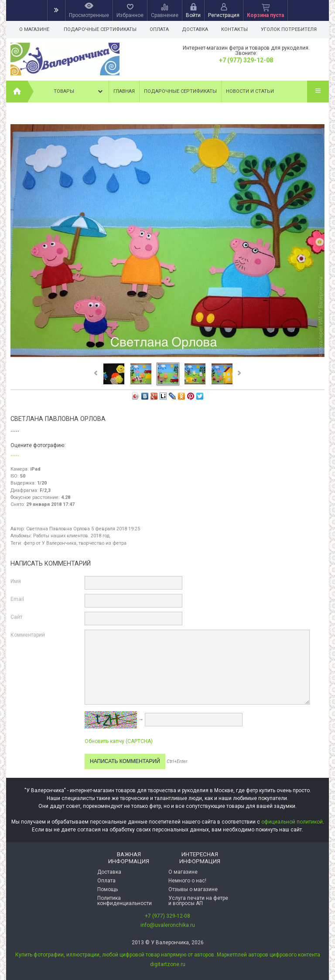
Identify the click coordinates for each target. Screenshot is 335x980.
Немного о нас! (187, 881)
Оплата (161, 29)
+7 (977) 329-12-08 (246, 60)
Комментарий (28, 635)
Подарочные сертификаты (100, 29)
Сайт (16, 617)
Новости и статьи (250, 91)
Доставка (198, 29)
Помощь (108, 889)
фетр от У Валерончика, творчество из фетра (75, 543)
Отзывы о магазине (193, 889)
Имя (16, 581)
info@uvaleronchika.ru (168, 925)
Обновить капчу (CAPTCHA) (119, 741)
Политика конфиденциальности (125, 901)
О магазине (34, 29)
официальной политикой (292, 822)
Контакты (238, 29)
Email (17, 599)
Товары (79, 92)
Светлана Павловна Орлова (58, 529)
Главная (124, 91)
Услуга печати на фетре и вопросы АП (198, 901)
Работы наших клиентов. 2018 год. (72, 536)
